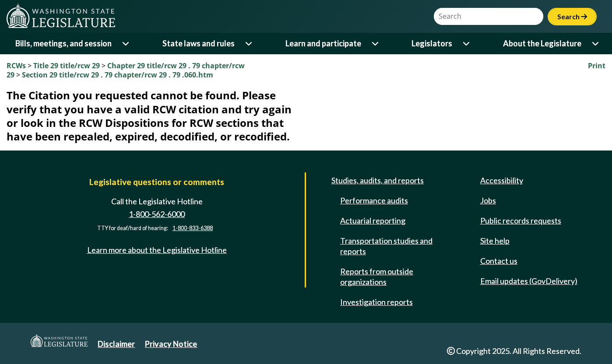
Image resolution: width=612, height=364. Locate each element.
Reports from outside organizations (377, 276)
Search (572, 16)
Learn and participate (323, 43)
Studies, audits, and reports (378, 180)
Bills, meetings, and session (63, 43)
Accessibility (502, 180)
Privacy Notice (171, 344)
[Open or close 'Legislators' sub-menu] (467, 44)
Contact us (499, 261)
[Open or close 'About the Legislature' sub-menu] (596, 44)
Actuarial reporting (373, 220)
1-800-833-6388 (193, 228)
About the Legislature (542, 43)
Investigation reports (376, 302)
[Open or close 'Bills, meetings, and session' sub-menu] (126, 44)
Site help (495, 241)
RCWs (16, 66)
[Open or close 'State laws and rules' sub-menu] (249, 44)
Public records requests (521, 220)
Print (597, 66)
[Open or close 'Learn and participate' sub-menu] (376, 44)
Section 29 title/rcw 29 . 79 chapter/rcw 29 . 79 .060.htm (118, 75)
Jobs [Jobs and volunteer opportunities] (488, 200)
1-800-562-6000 (157, 214)
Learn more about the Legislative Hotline (157, 250)
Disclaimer (116, 344)
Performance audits (374, 200)
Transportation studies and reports (386, 246)
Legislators (432, 43)
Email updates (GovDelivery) (529, 281)
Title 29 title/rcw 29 (67, 66)
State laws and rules (199, 43)
